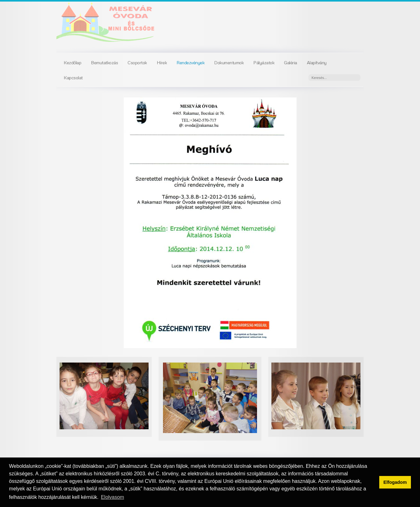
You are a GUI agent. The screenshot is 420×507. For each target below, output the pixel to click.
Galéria (291, 62)
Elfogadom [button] (395, 482)
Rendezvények (190, 62)
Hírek (162, 62)
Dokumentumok (229, 62)
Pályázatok (264, 62)
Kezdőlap (72, 62)
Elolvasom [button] (113, 497)
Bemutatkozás (104, 62)
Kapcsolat (73, 77)
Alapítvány (317, 62)
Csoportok (137, 62)
